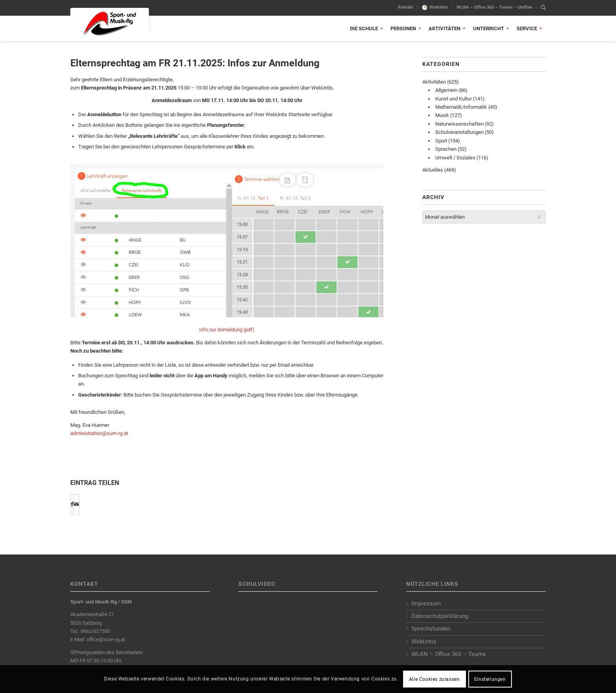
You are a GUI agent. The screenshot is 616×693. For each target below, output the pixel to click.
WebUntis (439, 7)
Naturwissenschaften (459, 124)
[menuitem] (406, 7)
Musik (442, 115)
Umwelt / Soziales (455, 158)
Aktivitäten (434, 82)
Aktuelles (433, 170)
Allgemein (446, 90)
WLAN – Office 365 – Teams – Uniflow (494, 7)
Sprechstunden (431, 629)
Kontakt (406, 7)
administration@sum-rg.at (99, 433)
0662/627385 (95, 631)
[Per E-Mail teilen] (76, 504)
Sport (441, 141)
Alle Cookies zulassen (434, 679)
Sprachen (446, 149)
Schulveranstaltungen (459, 132)
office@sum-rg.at (106, 639)
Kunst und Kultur (454, 99)
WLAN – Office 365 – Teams (449, 654)
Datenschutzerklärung (440, 616)
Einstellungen (490, 679)
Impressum (426, 603)
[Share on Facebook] (72, 504)
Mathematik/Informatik (461, 107)
